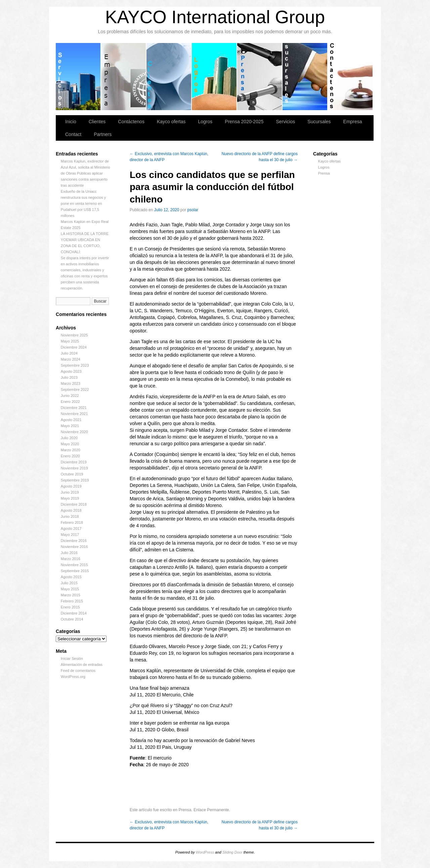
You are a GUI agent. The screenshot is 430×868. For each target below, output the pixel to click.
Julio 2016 (69, 553)
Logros (214, 77)
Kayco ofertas (171, 122)
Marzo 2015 (71, 595)
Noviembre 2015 (74, 565)
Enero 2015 (70, 607)
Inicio (71, 122)
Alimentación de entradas (82, 665)
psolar (193, 210)
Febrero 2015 (72, 601)
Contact (73, 134)
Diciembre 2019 (74, 462)
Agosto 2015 (71, 577)
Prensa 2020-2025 (260, 77)
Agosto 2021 (71, 420)
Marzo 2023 (71, 383)
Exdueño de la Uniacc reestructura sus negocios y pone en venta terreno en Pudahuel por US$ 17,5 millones (83, 203)
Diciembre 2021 (74, 408)
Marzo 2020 (71, 450)
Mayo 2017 (70, 535)
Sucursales (305, 77)
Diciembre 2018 (74, 504)
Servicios (78, 77)
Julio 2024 (69, 353)
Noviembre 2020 (74, 432)
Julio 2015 (69, 583)
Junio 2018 (70, 516)
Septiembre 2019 (75, 480)
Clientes (169, 77)
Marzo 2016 (71, 559)
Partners (103, 134)
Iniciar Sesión (72, 658)
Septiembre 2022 (75, 390)
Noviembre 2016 (74, 547)
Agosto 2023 (71, 371)
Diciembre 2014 (74, 613)
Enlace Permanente (211, 810)
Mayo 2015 (70, 589)
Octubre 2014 (72, 619)
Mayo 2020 (70, 444)
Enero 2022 (70, 402)
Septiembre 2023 (75, 365)
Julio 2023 (69, 377)
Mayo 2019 (70, 498)
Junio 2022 (70, 396)
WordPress (205, 852)
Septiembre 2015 (75, 571)
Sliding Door (232, 852)
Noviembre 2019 (74, 468)
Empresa (124, 77)
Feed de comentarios (78, 671)
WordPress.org (73, 677)
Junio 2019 (70, 492)
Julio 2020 (69, 438)
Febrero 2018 (72, 522)
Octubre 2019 (72, 474)
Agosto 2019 (71, 486)
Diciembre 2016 (74, 541)
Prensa (324, 173)
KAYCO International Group (215, 17)
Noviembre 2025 (74, 335)
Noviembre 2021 (74, 414)
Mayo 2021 (70, 426)
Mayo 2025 (70, 341)
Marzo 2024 (71, 359)
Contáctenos (350, 77)
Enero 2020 (70, 456)
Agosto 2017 (71, 529)
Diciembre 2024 (74, 347)
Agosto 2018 (71, 510)
